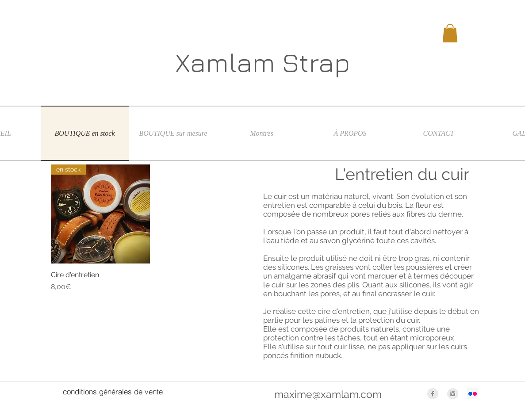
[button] (450, 33)
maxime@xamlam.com (328, 394)
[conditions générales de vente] (113, 392)
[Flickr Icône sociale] (473, 394)
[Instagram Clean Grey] (453, 394)
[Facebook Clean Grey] (433, 394)
